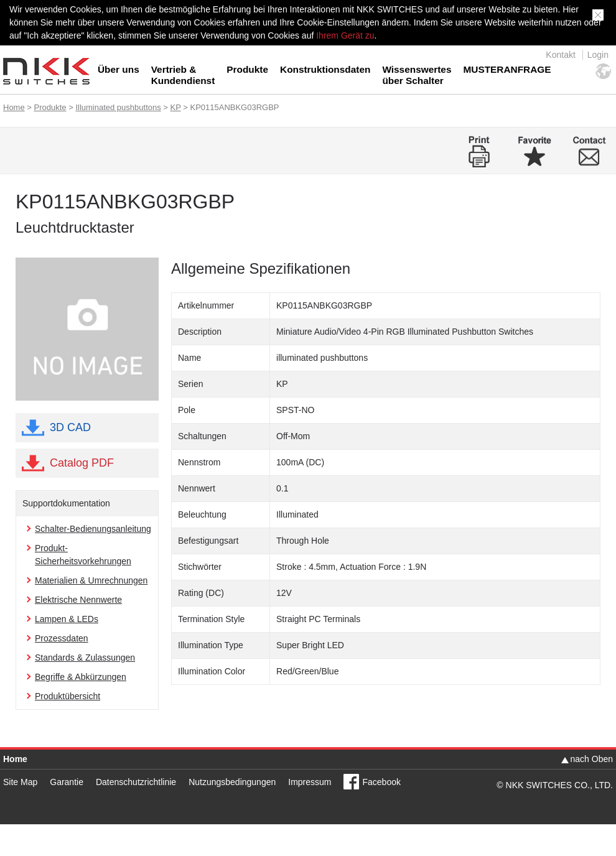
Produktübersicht (68, 696)
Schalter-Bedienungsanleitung (93, 529)
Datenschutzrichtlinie (136, 782)
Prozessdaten (62, 638)
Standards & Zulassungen (85, 658)
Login (598, 55)
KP (176, 107)
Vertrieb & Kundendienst (183, 75)
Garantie (67, 782)
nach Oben (592, 759)
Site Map (20, 782)
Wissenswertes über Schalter (417, 75)
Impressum (310, 782)
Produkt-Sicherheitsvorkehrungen (83, 555)
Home (14, 107)
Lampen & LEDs (67, 619)
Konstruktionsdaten (325, 69)
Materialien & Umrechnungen (91, 580)
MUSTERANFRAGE (507, 69)
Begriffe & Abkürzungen (81, 677)
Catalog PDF (82, 463)
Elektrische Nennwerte (78, 600)
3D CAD (70, 427)
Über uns (119, 69)
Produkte (247, 69)
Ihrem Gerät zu (344, 35)
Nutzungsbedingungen (232, 782)
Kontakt (560, 55)
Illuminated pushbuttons (118, 107)
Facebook (381, 782)
